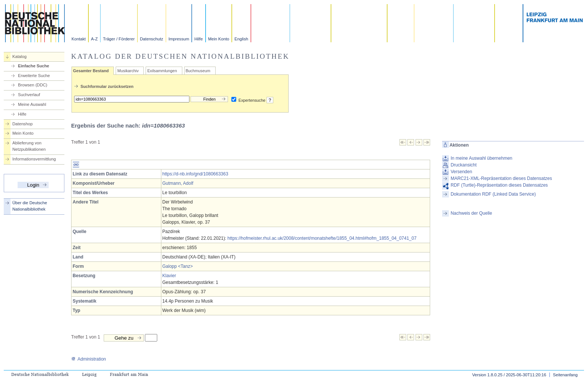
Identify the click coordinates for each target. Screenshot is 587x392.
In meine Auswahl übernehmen (482, 158)
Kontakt (79, 39)
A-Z (94, 39)
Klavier (169, 276)
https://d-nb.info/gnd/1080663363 (195, 174)
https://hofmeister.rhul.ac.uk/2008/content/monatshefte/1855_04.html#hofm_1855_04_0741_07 (322, 238)
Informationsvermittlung (34, 159)
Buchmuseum (198, 71)
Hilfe (198, 39)
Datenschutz (152, 39)
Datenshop (22, 124)
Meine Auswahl (32, 104)
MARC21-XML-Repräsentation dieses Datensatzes (501, 178)
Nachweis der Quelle (472, 213)
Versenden (461, 172)
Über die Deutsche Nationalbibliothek (30, 206)
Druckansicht (464, 165)
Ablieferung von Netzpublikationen (29, 146)
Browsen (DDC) (33, 85)
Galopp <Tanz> (178, 266)
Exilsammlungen (162, 71)
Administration (89, 359)
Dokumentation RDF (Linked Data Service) (493, 194)
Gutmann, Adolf (178, 183)
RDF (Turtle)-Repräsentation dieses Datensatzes (499, 185)
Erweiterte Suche (34, 76)
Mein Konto (219, 39)
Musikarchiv (128, 71)
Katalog (19, 56)
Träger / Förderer (119, 39)
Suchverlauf (29, 95)
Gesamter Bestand (91, 71)
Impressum (179, 39)
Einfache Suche (34, 66)
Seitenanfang (565, 375)
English (241, 39)
